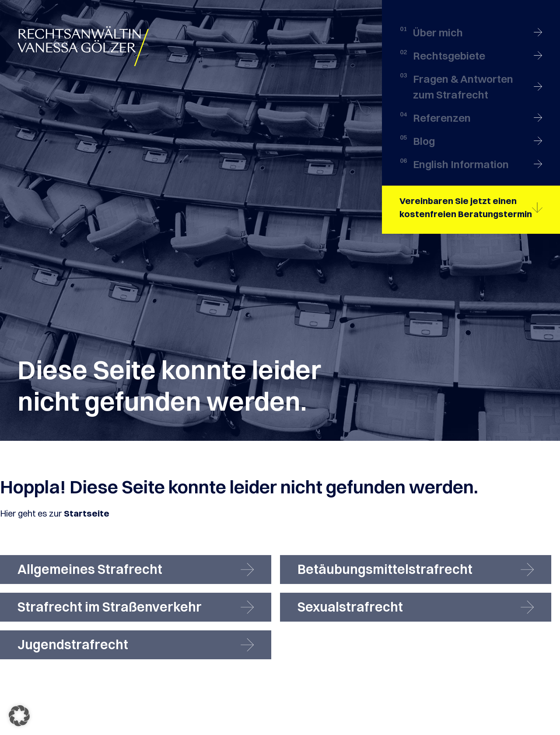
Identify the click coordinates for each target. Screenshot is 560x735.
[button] (19, 716)
